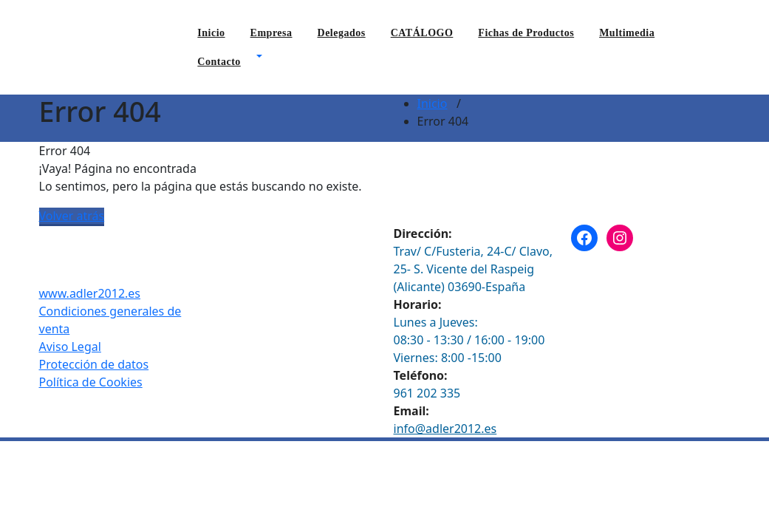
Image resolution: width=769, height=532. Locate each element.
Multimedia (627, 33)
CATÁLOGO (422, 33)
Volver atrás (72, 216)
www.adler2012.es (90, 293)
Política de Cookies (91, 382)
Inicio (211, 33)
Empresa (271, 33)
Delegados (342, 33)
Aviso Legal (70, 347)
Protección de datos (94, 364)
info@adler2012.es (445, 429)
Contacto (219, 62)
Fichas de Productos (526, 33)
